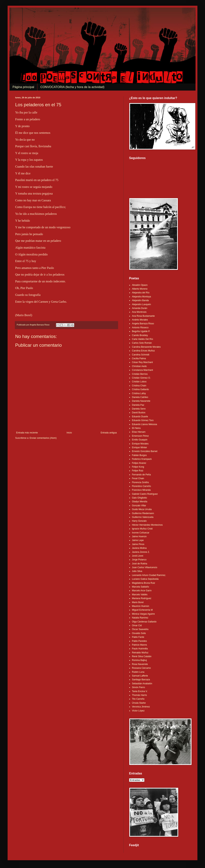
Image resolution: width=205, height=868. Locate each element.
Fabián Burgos (139, 455)
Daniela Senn (139, 409)
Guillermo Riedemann (143, 513)
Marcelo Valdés (140, 595)
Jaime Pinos (138, 544)
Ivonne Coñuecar (141, 533)
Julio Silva (137, 571)
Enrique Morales (140, 444)
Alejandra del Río (141, 293)
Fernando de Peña (141, 475)
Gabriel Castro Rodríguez (145, 494)
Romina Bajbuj (139, 660)
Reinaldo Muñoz (140, 653)
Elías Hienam (139, 432)
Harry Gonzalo (139, 521)
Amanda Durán (140, 308)
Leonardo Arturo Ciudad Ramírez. (149, 575)
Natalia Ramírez (140, 618)
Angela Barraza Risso (143, 324)
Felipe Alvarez (139, 463)
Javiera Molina (139, 548)
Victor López (138, 711)
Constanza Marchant (142, 370)
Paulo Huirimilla (140, 649)
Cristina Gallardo (140, 389)
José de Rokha (140, 564)
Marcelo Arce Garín (142, 591)
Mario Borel (138, 602)
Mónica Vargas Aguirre (143, 614)
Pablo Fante (138, 637)
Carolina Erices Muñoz (143, 351)
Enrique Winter (139, 447)
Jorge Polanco (139, 560)
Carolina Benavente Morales (146, 347)
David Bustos (139, 413)
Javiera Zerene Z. (141, 552)
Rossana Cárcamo (141, 668)
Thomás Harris (139, 695)
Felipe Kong (138, 467)
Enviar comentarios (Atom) (43, 438)
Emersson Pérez (140, 436)
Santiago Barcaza (141, 680)
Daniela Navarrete (141, 401)
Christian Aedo (139, 366)
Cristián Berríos (140, 374)
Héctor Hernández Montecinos (147, 525)
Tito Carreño (138, 699)
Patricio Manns (139, 645)
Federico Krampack (142, 459)
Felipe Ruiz (138, 471)
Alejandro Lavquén (141, 304)
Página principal (23, 87)
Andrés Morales (140, 320)
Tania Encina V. (140, 691)
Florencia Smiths (140, 482)
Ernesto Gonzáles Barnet (145, 451)
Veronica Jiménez (141, 707)
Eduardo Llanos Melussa (144, 424)
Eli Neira (136, 428)
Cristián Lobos (139, 382)
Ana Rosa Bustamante (143, 316)
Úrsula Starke (139, 703)
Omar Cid (137, 625)
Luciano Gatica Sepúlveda (145, 579)
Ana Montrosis (139, 312)
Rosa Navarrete (140, 664)
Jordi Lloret (138, 556)
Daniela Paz (138, 405)
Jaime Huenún (139, 536)
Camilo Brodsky (140, 335)
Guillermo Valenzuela (143, 517)
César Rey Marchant (142, 362)
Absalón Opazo (140, 285)
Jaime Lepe (138, 540)
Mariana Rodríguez (142, 598)
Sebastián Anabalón (142, 684)
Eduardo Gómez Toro (143, 420)
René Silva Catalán (142, 656)
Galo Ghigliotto (139, 498)
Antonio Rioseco (140, 328)
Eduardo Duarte (140, 417)
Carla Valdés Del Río (142, 339)
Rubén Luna (138, 672)
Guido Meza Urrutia (142, 509)
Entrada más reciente (27, 433)
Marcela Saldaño (140, 587)
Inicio (69, 433)
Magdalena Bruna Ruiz (143, 583)
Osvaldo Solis (139, 633)
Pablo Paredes (139, 641)
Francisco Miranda (141, 490)
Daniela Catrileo (140, 397)
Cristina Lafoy (139, 393)
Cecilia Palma (139, 358)
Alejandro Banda (140, 300)
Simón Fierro (138, 687)
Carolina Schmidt (141, 355)
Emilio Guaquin (140, 440)
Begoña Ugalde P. (141, 331)
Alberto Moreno (140, 289)
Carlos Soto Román (142, 343)
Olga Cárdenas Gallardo (144, 622)
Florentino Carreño (141, 486)
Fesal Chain (138, 478)
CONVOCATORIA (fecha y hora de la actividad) (72, 87)
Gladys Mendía (140, 502)
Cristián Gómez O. (141, 378)
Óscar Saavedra (140, 629)
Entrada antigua (109, 433)
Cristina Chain (139, 386)
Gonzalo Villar (139, 506)
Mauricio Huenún (141, 606)
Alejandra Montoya (141, 297)
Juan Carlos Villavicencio (145, 567)
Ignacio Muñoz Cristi (142, 529)
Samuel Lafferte (140, 676)
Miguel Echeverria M (142, 610)
